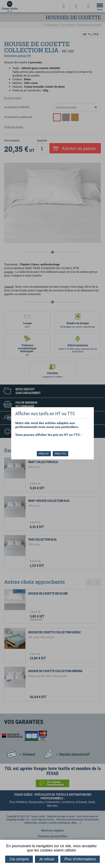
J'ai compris (19, 859)
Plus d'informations (80, 859)
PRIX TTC (61, 454)
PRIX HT (44, 454)
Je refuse (47, 859)
